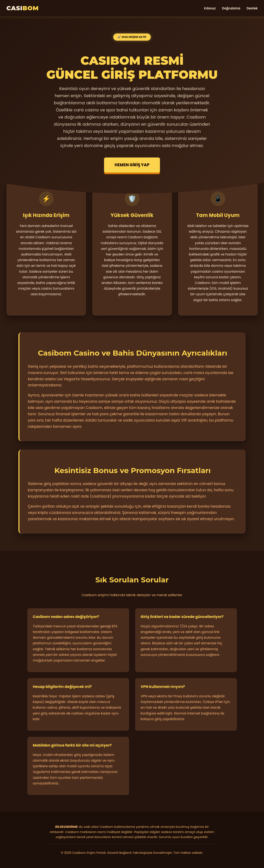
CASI (23, 8)
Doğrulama (231, 8)
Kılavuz (210, 8)
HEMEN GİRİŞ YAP (132, 165)
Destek (252, 8)
